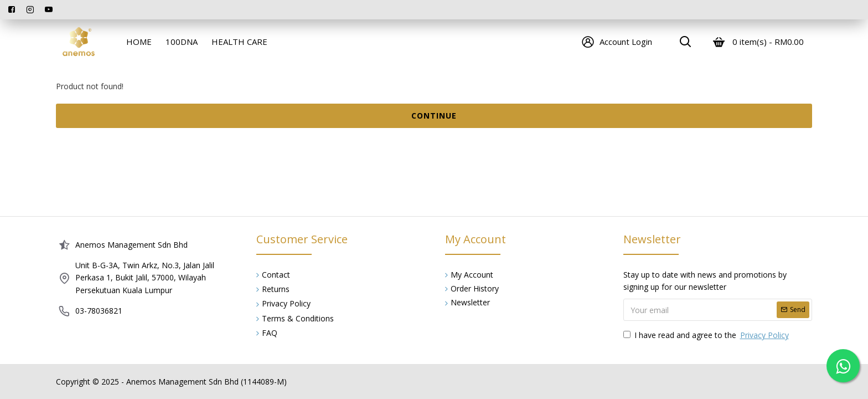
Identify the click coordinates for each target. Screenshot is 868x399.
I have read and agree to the (707, 335)
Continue (434, 116)
